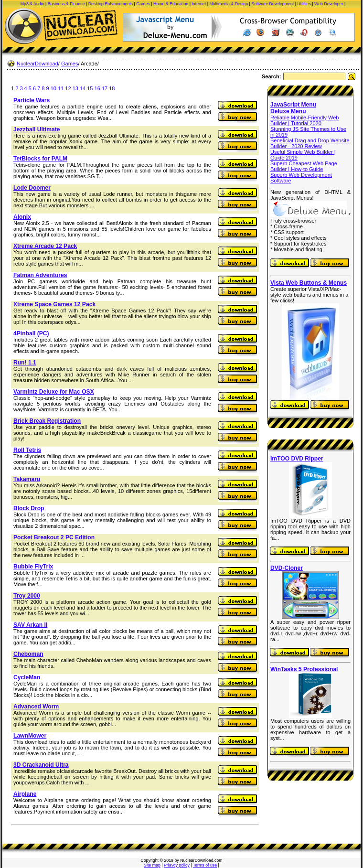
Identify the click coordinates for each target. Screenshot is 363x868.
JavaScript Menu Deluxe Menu (293, 108)
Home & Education (171, 4)
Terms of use (205, 865)
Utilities (304, 4)
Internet (199, 4)
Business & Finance (66, 4)
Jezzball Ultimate (37, 129)
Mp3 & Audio (32, 4)
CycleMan (27, 677)
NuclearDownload (37, 64)
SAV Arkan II (30, 625)
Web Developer (329, 4)
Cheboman (28, 654)
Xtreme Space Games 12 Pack (54, 304)
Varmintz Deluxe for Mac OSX (54, 392)
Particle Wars (32, 100)
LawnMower (30, 736)
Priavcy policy (177, 865)
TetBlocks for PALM (40, 159)
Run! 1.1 (25, 363)
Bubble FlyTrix (33, 567)
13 (75, 88)
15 (90, 88)
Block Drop (29, 508)
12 (68, 88)
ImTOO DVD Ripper (297, 459)
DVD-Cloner (287, 568)
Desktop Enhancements (111, 4)
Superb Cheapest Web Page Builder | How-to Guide (304, 166)
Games (143, 4)
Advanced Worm (36, 707)
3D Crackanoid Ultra (41, 765)
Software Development (272, 4)
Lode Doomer (32, 188)
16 (97, 88)
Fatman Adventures (40, 275)
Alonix (22, 217)
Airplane (25, 794)
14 (83, 88)
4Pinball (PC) (31, 333)
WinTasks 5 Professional (304, 669)
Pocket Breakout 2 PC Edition (54, 537)
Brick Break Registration (47, 421)
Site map (152, 865)
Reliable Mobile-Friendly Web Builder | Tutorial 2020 (304, 120)
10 (53, 88)
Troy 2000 (27, 596)
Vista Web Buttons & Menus (309, 283)
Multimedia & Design (229, 4)
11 (61, 88)
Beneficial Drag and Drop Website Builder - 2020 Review (310, 143)
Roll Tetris (27, 450)
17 (105, 88)
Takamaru (27, 479)
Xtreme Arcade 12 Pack (45, 246)
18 (112, 88)
